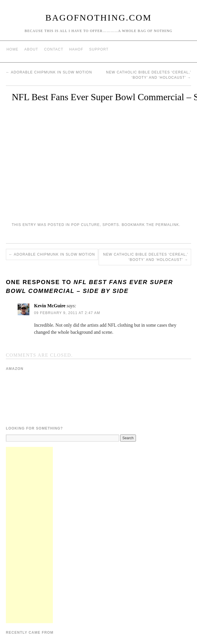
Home (12, 49)
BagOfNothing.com (98, 17)
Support (99, 49)
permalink (167, 225)
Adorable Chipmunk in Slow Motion (49, 72)
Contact (54, 49)
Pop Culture (85, 225)
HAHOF (76, 49)
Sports (111, 225)
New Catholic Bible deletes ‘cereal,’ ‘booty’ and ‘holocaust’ (146, 257)
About (31, 49)
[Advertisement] (29, 535)
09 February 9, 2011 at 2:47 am (67, 313)
